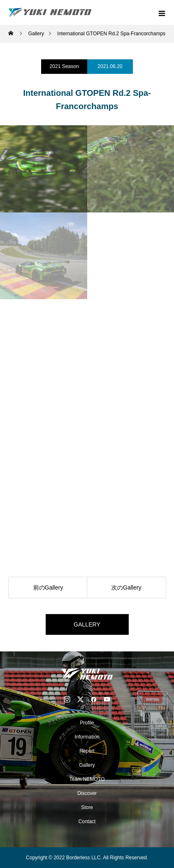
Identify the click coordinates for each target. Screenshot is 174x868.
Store (87, 807)
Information (87, 737)
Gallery (87, 765)
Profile (87, 723)
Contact (87, 822)
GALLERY (87, 624)
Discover (87, 793)
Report (87, 751)
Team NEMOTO (87, 779)
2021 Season (64, 66)
